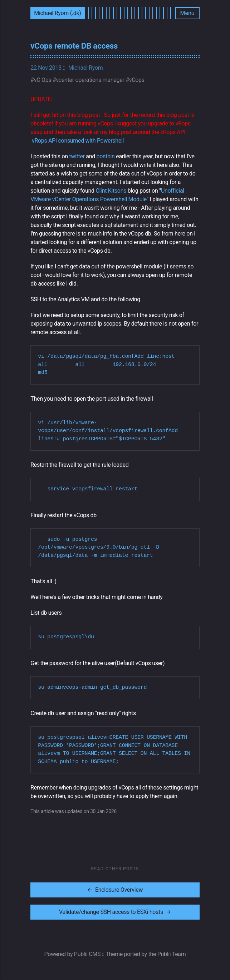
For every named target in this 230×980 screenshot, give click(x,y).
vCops (137, 80)
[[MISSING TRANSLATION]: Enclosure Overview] (115, 890)
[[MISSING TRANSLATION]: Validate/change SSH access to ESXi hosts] (115, 912)
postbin (106, 156)
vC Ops (43, 80)
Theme (114, 954)
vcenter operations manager (90, 80)
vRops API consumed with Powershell (78, 141)
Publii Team (172, 954)
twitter (77, 156)
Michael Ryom (86, 68)
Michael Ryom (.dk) (57, 13)
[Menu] (187, 13)
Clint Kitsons (111, 191)
